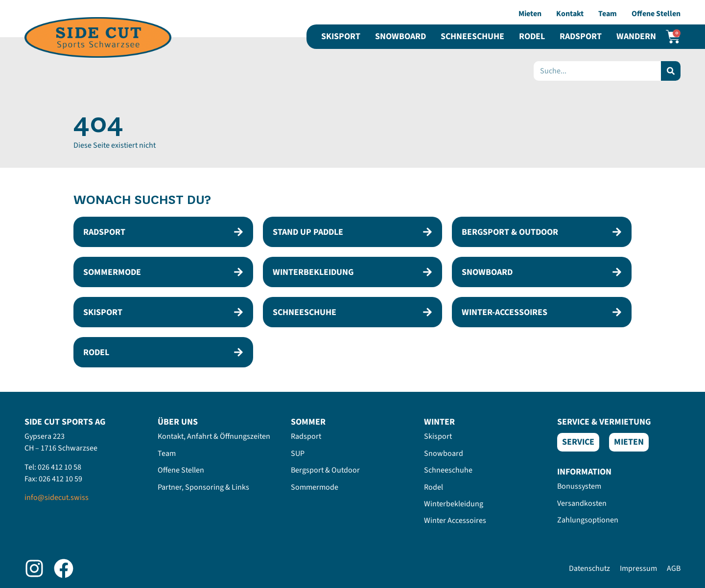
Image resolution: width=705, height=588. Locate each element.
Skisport (341, 37)
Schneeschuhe (472, 37)
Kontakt (570, 14)
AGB (674, 568)
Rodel (532, 37)
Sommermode (315, 487)
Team (608, 14)
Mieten (530, 14)
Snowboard (400, 37)
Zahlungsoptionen (588, 520)
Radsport (581, 37)
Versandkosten (582, 503)
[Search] (671, 71)
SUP (298, 453)
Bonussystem (579, 486)
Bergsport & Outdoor (325, 470)
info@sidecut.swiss (57, 498)
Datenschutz (589, 568)
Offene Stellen (656, 14)
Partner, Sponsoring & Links (203, 487)
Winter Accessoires (455, 520)
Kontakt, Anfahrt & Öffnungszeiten (214, 436)
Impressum (638, 568)
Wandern (636, 37)
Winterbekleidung (454, 504)
